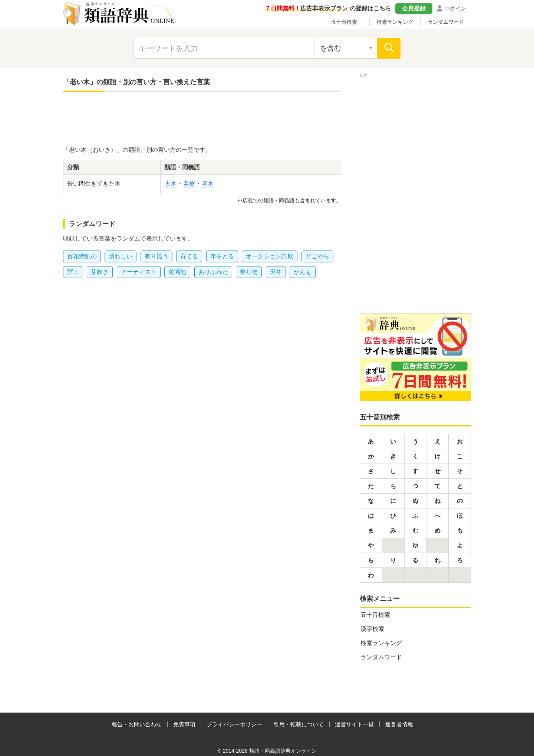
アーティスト (139, 272)
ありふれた (213, 272)
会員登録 (414, 8)
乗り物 (249, 272)
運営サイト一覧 (354, 724)
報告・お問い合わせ (137, 724)
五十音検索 (344, 22)
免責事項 (184, 724)
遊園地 (177, 272)
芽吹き (100, 272)
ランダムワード (446, 22)
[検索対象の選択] (346, 48)
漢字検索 (372, 629)
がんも (303, 272)
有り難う (156, 256)
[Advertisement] (202, 120)
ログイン (455, 8)
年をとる (222, 256)
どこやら (317, 256)
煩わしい (121, 256)
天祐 (276, 272)
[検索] (389, 48)
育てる (189, 256)
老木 (208, 184)
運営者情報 (399, 724)
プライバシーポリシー (234, 724)
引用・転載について (299, 724)
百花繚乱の (82, 256)
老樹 (189, 184)
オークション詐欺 (270, 256)
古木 (171, 184)
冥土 (73, 272)
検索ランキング (395, 22)
